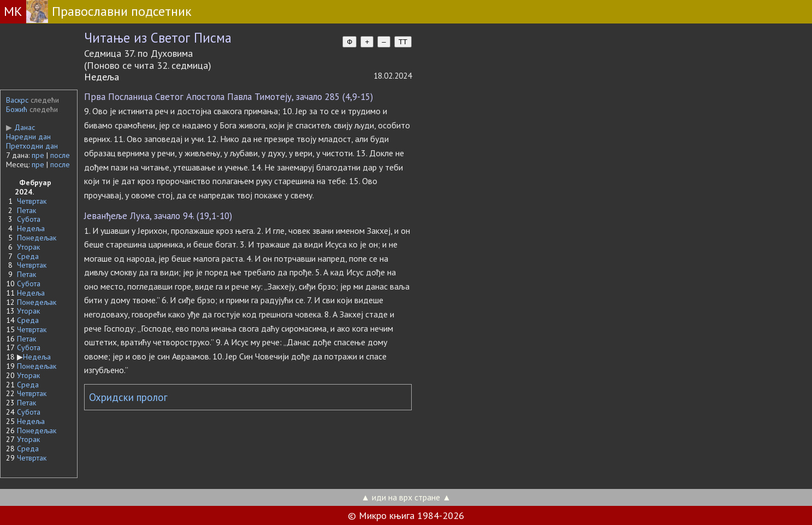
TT (403, 42)
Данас (20, 127)
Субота (29, 219)
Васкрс (17, 100)
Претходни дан (32, 146)
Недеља (31, 228)
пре (38, 155)
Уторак (28, 247)
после (60, 155)
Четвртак (32, 201)
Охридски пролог (128, 397)
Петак (26, 210)
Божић (17, 109)
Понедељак (37, 238)
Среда (28, 256)
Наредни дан (28, 137)
